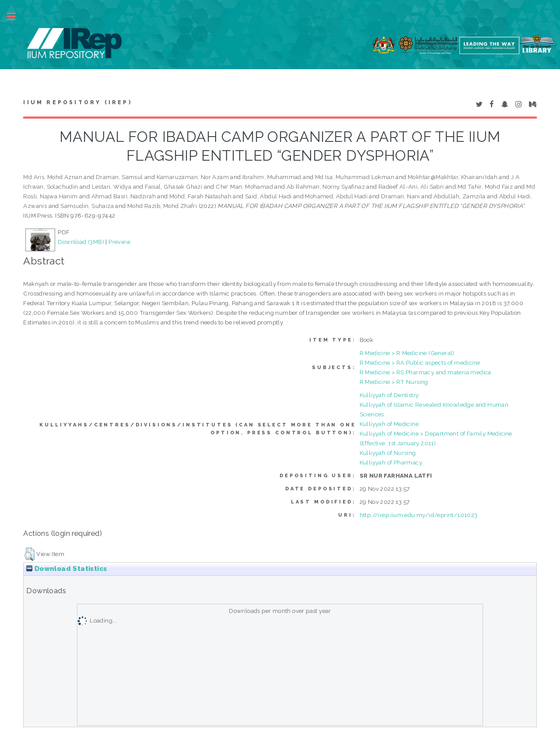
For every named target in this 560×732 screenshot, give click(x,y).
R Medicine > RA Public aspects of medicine (420, 362)
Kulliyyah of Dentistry (389, 395)
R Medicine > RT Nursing (394, 382)
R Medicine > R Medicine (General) (407, 353)
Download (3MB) (81, 242)
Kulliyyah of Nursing (388, 453)
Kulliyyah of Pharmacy (391, 462)
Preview (120, 242)
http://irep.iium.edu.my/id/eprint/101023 (419, 515)
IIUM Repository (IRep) (77, 102)
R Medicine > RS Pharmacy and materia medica (425, 372)
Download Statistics (66, 569)
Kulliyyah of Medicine (389, 424)
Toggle (16, 16)
